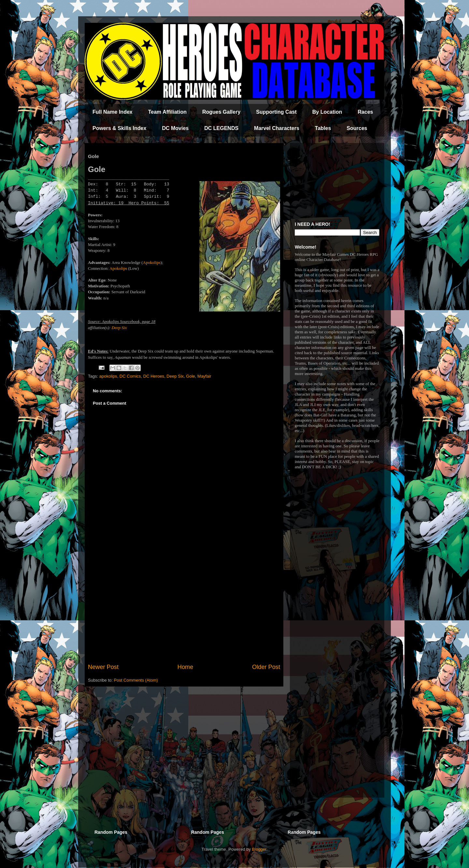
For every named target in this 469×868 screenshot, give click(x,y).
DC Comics (130, 376)
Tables (323, 128)
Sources (357, 128)
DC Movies (175, 128)
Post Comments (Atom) (136, 680)
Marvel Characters (277, 128)
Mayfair (204, 376)
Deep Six (119, 328)
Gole (190, 376)
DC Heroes (154, 376)
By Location (327, 112)
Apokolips (152, 262)
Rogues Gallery (221, 112)
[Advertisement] (184, 609)
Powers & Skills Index (119, 128)
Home (185, 667)
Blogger (259, 849)
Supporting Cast (276, 112)
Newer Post (103, 667)
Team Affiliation (167, 112)
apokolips (108, 376)
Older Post (266, 667)
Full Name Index (113, 112)
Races (365, 112)
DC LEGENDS (221, 128)
